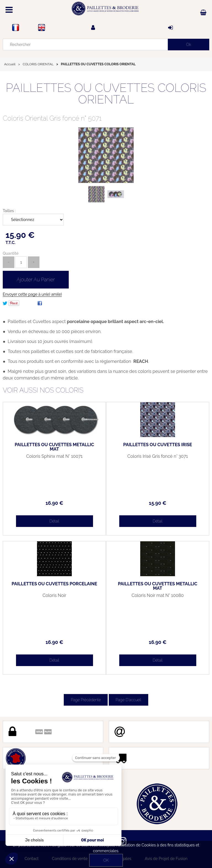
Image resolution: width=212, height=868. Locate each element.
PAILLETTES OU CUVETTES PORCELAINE (54, 584)
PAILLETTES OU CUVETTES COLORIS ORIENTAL (106, 94)
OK (106, 860)
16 (54, 503)
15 (157, 503)
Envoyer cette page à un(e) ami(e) (32, 294)
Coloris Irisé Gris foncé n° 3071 (157, 456)
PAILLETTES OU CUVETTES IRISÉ (157, 445)
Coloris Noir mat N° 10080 (157, 596)
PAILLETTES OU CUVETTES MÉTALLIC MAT (54, 447)
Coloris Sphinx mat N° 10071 (54, 456)
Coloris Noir (54, 596)
